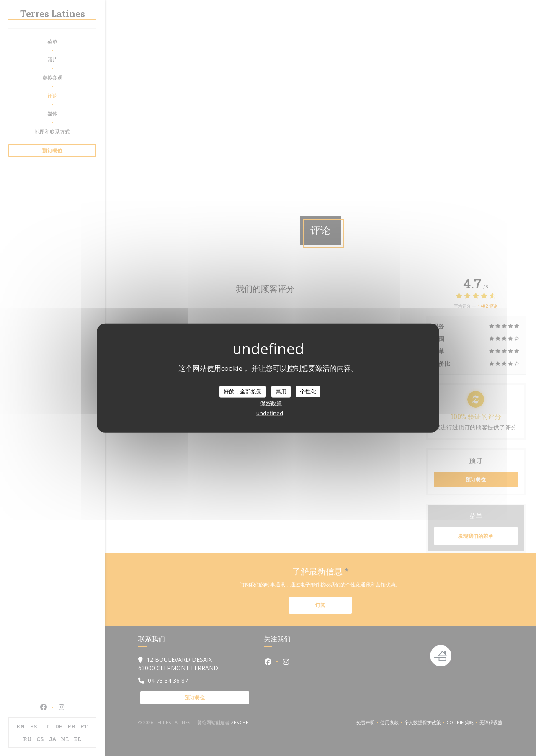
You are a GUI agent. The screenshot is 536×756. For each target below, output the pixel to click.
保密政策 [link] (271, 403)
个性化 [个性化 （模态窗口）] (308, 391)
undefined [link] (270, 413)
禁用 (281, 391)
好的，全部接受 (243, 391)
